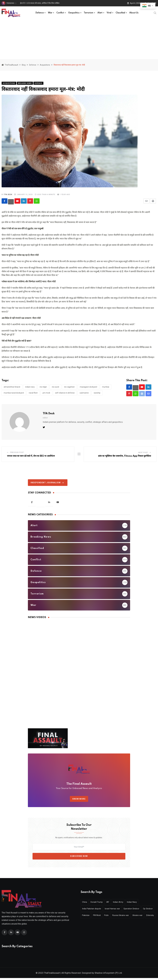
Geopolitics (74, 13)
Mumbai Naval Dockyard (14, 393)
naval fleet (33, 393)
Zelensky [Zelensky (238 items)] (101, 924)
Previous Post (17, 453)
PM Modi (46, 393)
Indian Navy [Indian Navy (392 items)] (136, 904)
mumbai (106, 387)
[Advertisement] (79, 39)
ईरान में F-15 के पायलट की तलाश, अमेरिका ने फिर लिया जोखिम (40, 3)
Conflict (60, 13)
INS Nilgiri (43, 387)
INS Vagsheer (69, 387)
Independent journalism (48, 483)
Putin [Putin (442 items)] (123, 917)
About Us (134, 13)
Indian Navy (30, 387)
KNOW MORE (79, 799)
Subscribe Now (79, 856)
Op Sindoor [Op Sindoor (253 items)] (87, 917)
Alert (100, 13)
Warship (97, 393)
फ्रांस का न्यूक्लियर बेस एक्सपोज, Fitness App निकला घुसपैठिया (125, 456)
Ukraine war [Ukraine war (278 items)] (87, 924)
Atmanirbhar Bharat (12, 387)
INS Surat (55, 387)
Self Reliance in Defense (65, 393)
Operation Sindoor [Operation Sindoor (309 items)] (134, 911)
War (50, 13)
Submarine (84, 393)
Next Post (143, 453)
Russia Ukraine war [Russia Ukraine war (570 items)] (138, 917)
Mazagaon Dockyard (88, 387)
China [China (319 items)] (85, 904)
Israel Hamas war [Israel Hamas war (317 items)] (114, 911)
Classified (120, 13)
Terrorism (88, 13)
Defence (40, 13)
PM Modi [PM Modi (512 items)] (112, 917)
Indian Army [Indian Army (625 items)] (121, 904)
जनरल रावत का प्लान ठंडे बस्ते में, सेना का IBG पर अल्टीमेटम (31, 456)
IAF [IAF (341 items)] (110, 904)
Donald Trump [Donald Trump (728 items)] (98, 904)
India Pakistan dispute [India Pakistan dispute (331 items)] (92, 911)
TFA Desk (8, 194)
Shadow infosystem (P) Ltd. (108, 975)
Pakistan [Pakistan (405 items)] (100, 917)
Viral (109, 13)
